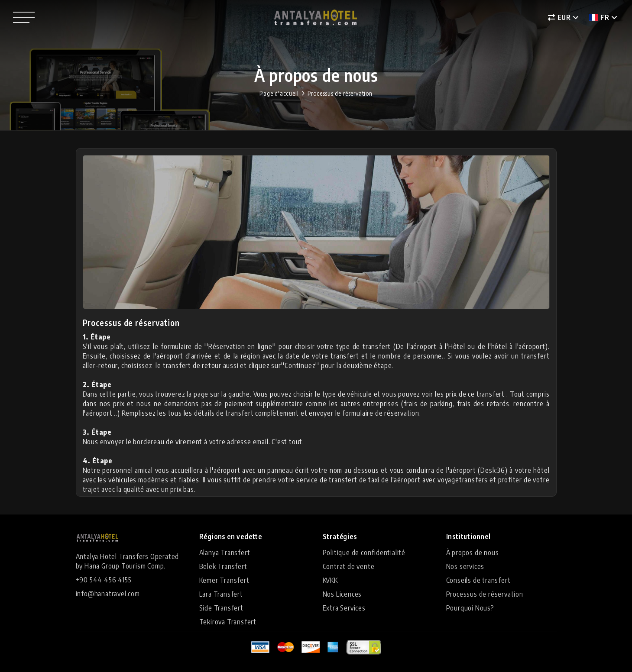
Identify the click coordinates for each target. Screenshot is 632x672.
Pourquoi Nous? (470, 608)
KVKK (330, 580)
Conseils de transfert (478, 580)
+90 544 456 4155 (104, 580)
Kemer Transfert (224, 580)
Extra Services (344, 608)
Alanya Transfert (225, 552)
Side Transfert (221, 608)
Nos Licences (342, 594)
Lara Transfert (221, 594)
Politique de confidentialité (364, 552)
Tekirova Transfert (228, 622)
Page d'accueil (279, 93)
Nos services (465, 566)
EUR (559, 17)
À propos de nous (473, 552)
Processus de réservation (340, 93)
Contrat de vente (349, 566)
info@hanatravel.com (108, 594)
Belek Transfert (223, 566)
